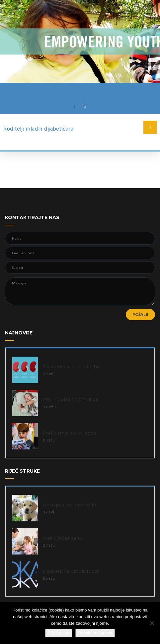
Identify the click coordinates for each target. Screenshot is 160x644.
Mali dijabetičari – (63, 538)
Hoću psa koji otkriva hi (69, 505)
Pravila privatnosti (95, 633)
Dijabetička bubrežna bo (72, 367)
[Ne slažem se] (152, 623)
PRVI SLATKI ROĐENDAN (71, 400)
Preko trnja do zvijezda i (71, 433)
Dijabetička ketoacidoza (71, 571)
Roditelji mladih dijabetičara (38, 129)
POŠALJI (140, 314)
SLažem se (59, 633)
